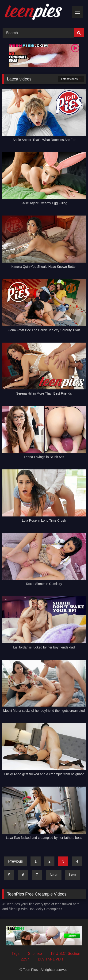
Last (73, 875)
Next (54, 875)
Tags (15, 954)
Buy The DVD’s (51, 959)
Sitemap (35, 954)
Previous (15, 861)
